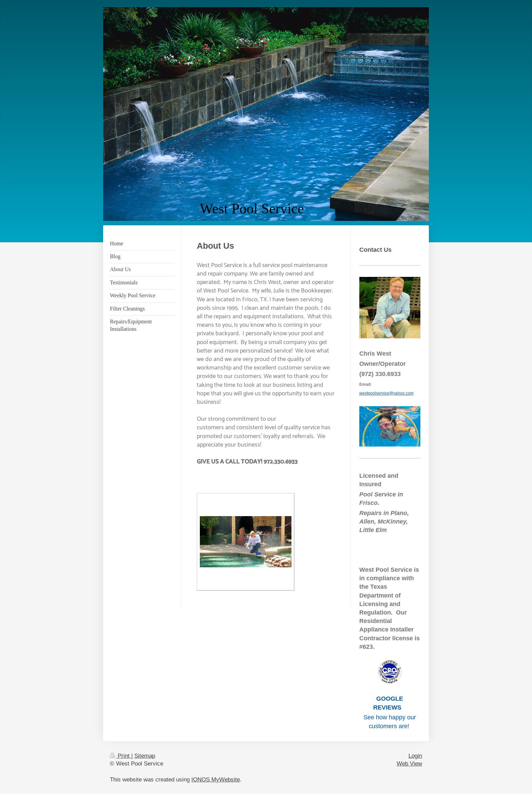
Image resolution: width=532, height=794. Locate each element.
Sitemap (145, 756)
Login (415, 756)
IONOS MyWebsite (216, 780)
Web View (409, 764)
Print (121, 756)
